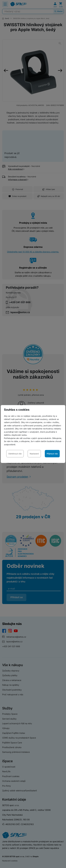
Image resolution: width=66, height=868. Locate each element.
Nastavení (34, 454)
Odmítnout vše (15, 454)
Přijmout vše (52, 454)
